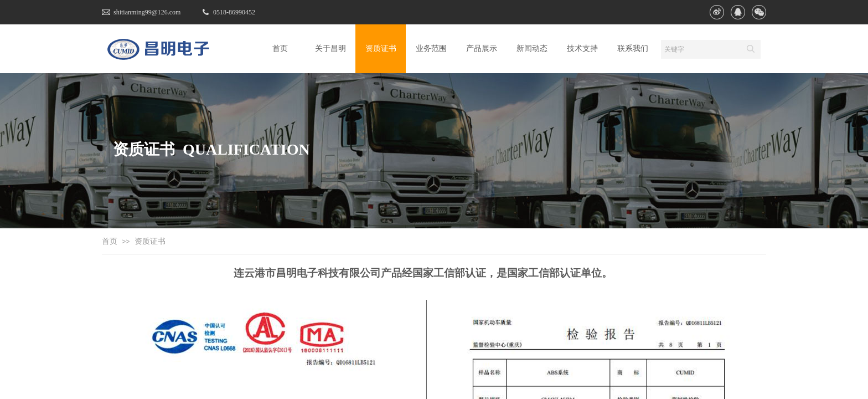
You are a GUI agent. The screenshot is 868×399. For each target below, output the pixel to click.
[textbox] (700, 49)
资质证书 (150, 241)
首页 (110, 241)
